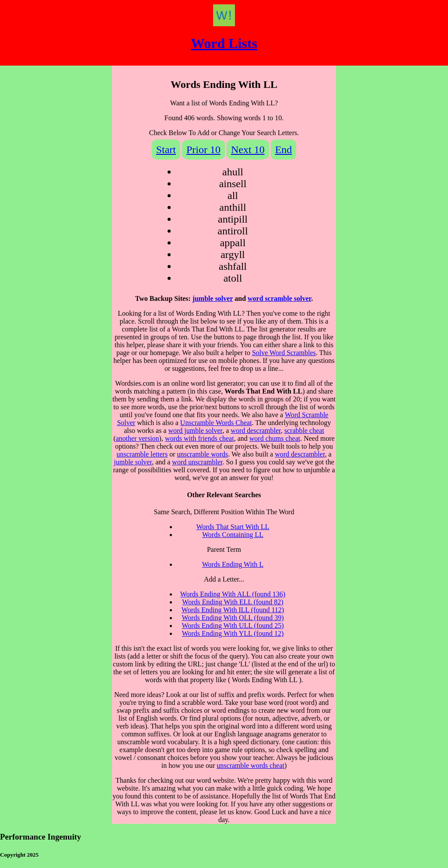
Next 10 (248, 150)
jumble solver (213, 298)
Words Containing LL (233, 535)
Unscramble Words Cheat (216, 423)
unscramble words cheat (250, 765)
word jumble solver (195, 431)
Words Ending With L (233, 564)
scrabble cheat (304, 431)
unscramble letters (142, 454)
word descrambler (255, 431)
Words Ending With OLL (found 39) (233, 618)
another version (138, 438)
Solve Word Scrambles (284, 353)
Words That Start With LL (233, 527)
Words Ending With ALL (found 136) (233, 594)
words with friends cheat (199, 438)
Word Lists (224, 43)
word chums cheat (275, 438)
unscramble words (202, 454)
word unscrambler (197, 462)
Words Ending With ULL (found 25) (233, 626)
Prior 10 (203, 150)
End (284, 150)
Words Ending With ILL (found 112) (233, 610)
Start (166, 150)
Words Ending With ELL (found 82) (233, 602)
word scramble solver (279, 298)
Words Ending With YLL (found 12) (233, 633)
